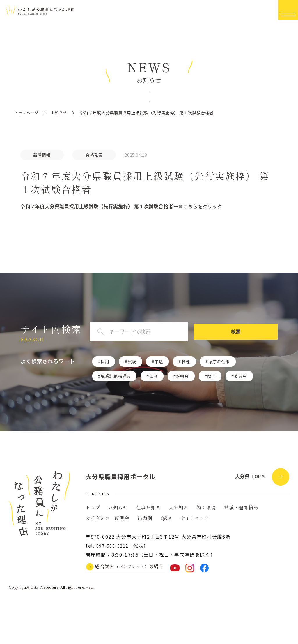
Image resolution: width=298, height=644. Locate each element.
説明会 (182, 376)
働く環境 (206, 510)
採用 (105, 362)
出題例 (145, 521)
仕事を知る (148, 510)
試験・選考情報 (241, 510)
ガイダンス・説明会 (108, 521)
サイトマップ (195, 521)
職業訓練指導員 (116, 376)
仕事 (153, 376)
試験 (132, 362)
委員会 (240, 376)
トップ (93, 510)
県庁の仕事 (219, 362)
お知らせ (62, 113)
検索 (258, 332)
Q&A (166, 521)
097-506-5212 (114, 548)
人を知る (179, 510)
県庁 (212, 376)
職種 (186, 362)
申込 (159, 362)
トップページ (27, 113)
